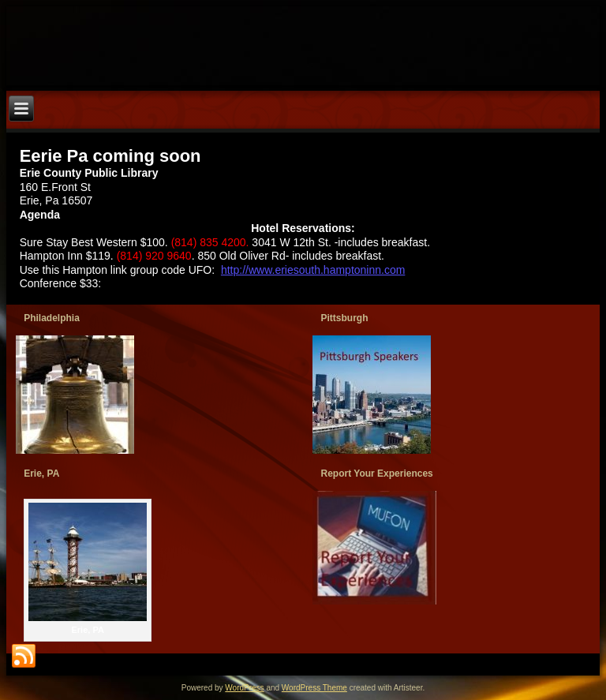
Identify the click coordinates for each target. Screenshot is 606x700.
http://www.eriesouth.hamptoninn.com (313, 270)
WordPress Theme (314, 688)
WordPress (244, 688)
